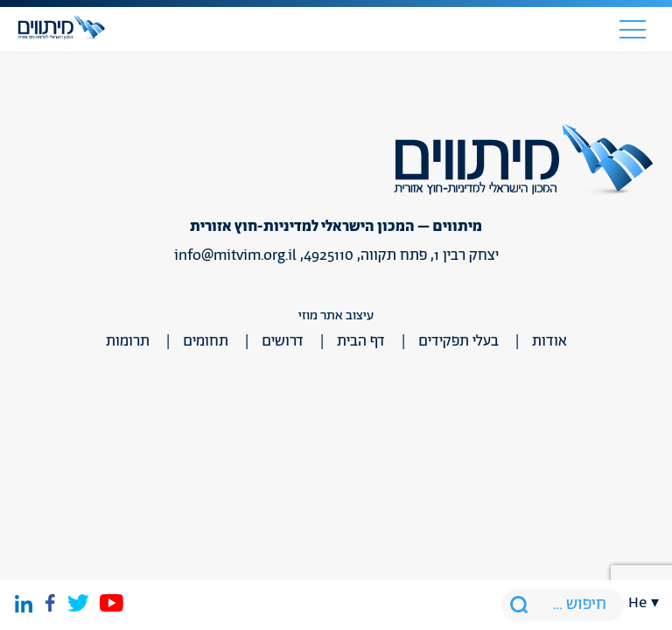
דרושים (283, 341)
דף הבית (361, 341)
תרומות (128, 341)
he (637, 603)
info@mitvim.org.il (235, 255)
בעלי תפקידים (458, 341)
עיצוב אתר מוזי (336, 315)
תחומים (206, 341)
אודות (549, 341)
